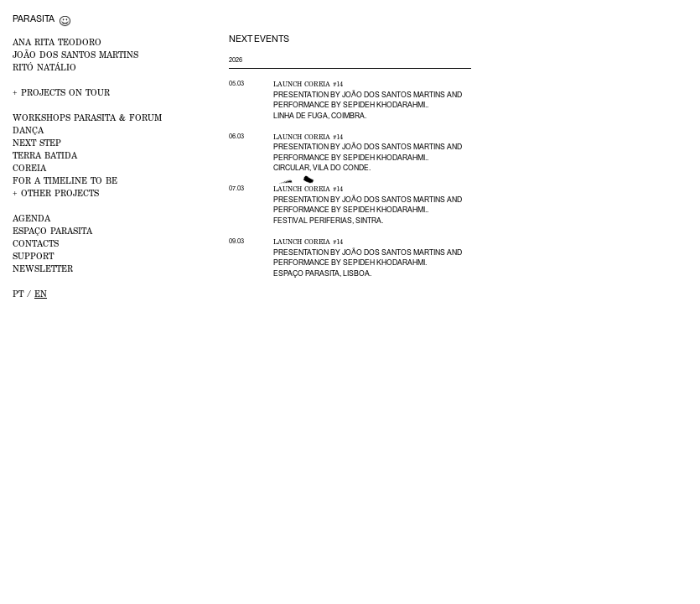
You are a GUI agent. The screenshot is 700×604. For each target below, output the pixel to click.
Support (33, 256)
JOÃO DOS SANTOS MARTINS (75, 55)
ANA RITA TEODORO (57, 42)
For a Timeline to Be (65, 180)
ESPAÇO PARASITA (52, 231)
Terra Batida (45, 155)
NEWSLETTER (43, 268)
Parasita (34, 18)
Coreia (29, 168)
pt (18, 294)
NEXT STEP (37, 143)
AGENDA (31, 218)
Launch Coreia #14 (308, 84)
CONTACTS (36, 243)
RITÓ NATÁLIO (44, 67)
